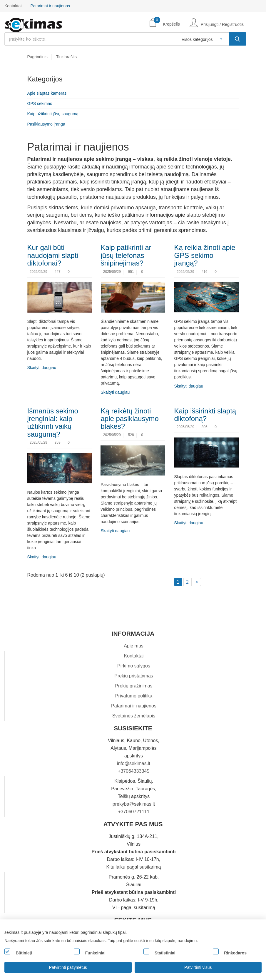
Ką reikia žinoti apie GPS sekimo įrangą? (205, 255)
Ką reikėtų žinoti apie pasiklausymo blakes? (129, 419)
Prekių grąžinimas (134, 686)
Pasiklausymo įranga (46, 124)
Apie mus (134, 646)
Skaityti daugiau (42, 368)
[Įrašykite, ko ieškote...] (237, 39)
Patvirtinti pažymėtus (68, 967)
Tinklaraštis (66, 57)
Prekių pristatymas (134, 676)
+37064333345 (134, 771)
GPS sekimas (40, 103)
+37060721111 (134, 812)
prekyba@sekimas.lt (134, 804)
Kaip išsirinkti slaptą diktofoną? (205, 415)
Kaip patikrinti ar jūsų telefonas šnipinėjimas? (126, 255)
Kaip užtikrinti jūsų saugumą (53, 114)
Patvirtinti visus (198, 967)
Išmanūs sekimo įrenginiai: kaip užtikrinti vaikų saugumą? (53, 423)
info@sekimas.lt (134, 763)
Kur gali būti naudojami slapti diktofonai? (53, 255)
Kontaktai (13, 6)
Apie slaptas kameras (47, 93)
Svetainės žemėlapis (134, 716)
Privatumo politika (134, 696)
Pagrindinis (37, 57)
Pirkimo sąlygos (134, 666)
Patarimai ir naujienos (50, 6)
